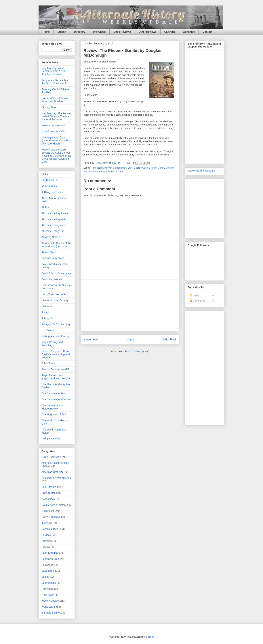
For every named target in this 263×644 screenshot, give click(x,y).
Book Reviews (122, 32)
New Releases (50, 529)
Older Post (169, 339)
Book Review (49, 487)
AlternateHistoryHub (53, 231)
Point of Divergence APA (55, 369)
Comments (197, 301)
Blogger (149, 637)
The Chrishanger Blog (54, 393)
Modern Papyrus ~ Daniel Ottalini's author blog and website (56, 354)
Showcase (47, 565)
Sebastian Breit (50, 559)
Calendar (170, 32)
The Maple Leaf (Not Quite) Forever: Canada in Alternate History (56, 141)
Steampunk (48, 571)
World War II (48, 607)
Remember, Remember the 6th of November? (55, 82)
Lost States (48, 330)
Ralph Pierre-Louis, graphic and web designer (56, 377)
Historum (47, 306)
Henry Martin (157, 168)
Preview (46, 541)
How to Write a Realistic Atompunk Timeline (55, 100)
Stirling (45, 577)
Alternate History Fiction (55, 213)
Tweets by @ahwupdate (201, 171)
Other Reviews (147, 32)
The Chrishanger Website (56, 399)
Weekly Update (50, 601)
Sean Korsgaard (51, 553)
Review (46, 547)
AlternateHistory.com (53, 225)
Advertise (189, 32)
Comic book (48, 499)
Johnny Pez (48, 318)
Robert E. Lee (115, 172)
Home (46, 32)
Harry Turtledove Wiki (54, 294)
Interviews (99, 32)
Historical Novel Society (55, 300)
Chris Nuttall (48, 493)
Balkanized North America (56, 478)
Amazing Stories (51, 237)
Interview (47, 523)
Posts (194, 295)
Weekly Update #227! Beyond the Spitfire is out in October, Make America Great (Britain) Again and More (56, 156)
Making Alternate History (55, 336)
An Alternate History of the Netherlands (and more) (56, 245)
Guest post (48, 511)
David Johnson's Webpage (57, 273)
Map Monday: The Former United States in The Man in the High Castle (56, 117)
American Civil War (102, 168)
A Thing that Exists (52, 192)
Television (47, 589)
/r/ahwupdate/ (49, 186)
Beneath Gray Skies (53, 258)
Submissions (49, 583)
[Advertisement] (130, 305)
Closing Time (49, 107)
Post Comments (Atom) (137, 351)
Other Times (48, 363)
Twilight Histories (51, 439)
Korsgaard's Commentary (56, 324)
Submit (62, 32)
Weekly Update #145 (53, 125)
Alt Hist (45, 207)
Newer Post (91, 339)
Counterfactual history (54, 505)
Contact (207, 32)
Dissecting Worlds (52, 279)
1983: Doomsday (51, 457)
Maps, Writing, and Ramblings (52, 344)
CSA (130, 168)
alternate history (51, 613)
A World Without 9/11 (53, 132)
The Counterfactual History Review (52, 407)
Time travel (48, 595)
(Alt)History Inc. (50, 180)
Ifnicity (45, 312)
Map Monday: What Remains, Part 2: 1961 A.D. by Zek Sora (54, 71)
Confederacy (120, 168)
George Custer (141, 168)
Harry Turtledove (51, 517)
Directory (80, 32)
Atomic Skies (49, 252)
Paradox (46, 535)
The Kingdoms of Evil (54, 414)
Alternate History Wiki (54, 219)
